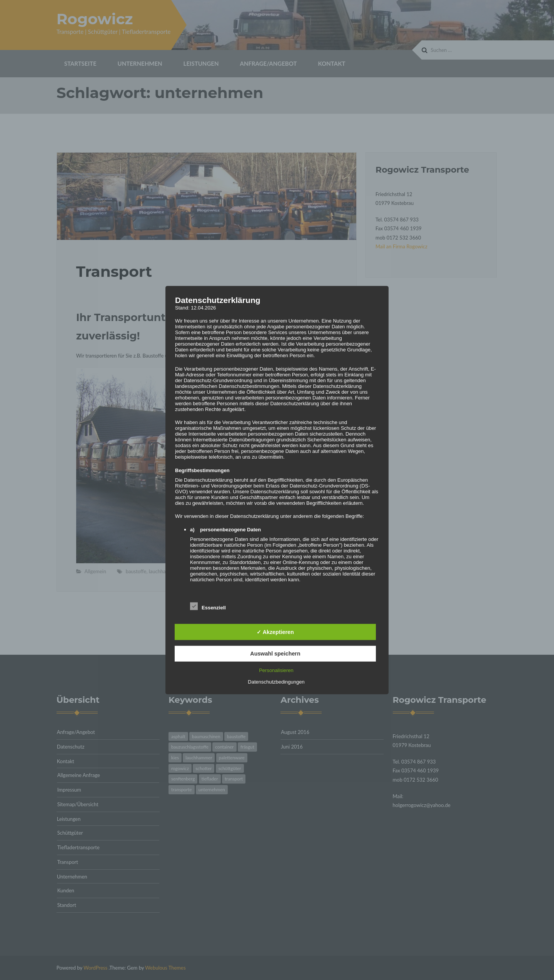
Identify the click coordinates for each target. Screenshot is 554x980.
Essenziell (208, 606)
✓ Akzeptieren (275, 632)
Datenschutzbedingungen (276, 682)
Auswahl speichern (275, 654)
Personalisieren (276, 670)
